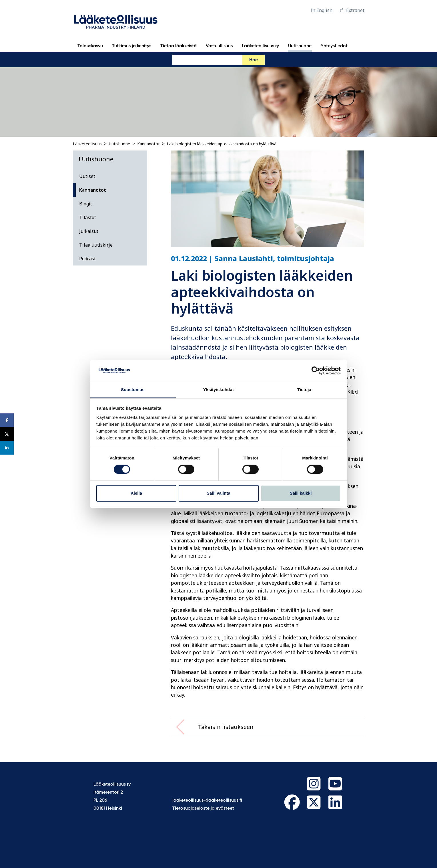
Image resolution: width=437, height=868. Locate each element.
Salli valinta (218, 493)
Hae (254, 60)
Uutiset (87, 176)
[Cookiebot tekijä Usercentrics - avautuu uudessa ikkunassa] (316, 371)
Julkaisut (89, 231)
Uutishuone (119, 144)
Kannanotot (148, 144)
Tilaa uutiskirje (96, 245)
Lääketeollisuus (87, 144)
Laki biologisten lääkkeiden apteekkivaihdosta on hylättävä (222, 144)
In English (322, 10)
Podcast (87, 259)
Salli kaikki (301, 493)
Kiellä (136, 493)
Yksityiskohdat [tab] (218, 390)
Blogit (86, 204)
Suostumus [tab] (133, 390)
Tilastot (88, 217)
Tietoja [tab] (304, 390)
